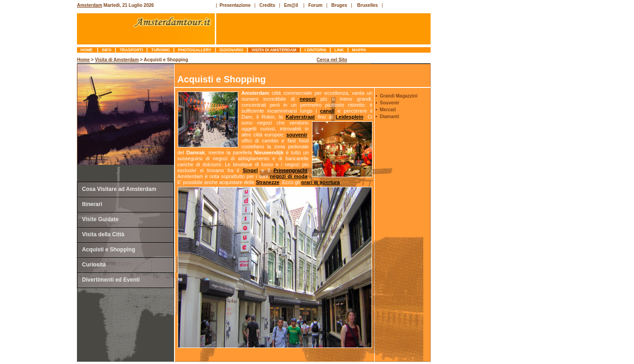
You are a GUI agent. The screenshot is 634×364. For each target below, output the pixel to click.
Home (87, 50)
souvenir (297, 135)
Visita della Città (103, 234)
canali (327, 111)
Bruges (339, 5)
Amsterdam (90, 5)
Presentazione (235, 5)
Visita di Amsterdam (274, 50)
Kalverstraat (301, 117)
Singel (250, 170)
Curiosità (94, 265)
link (339, 50)
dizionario (232, 50)
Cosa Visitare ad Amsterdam (119, 189)
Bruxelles (368, 5)
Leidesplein (350, 117)
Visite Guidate (100, 219)
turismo (161, 50)
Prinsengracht (290, 170)
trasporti (131, 50)
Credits (267, 5)
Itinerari (92, 204)
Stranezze (267, 182)
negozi (308, 99)
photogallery (195, 50)
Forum (315, 5)
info (107, 50)
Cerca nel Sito (332, 60)
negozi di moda (289, 176)
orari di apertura (321, 182)
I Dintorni (315, 50)
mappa (359, 50)
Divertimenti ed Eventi (111, 280)
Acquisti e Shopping (109, 250)
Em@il (291, 5)
